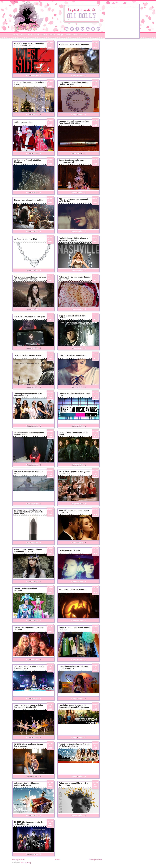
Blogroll (84, 35)
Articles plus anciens (96, 860)
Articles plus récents (19, 860)
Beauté (23, 35)
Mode (30, 35)
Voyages (52, 35)
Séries (44, 35)
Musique (60, 35)
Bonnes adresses (72, 35)
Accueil (15, 35)
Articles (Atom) (26, 863)
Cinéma (37, 35)
